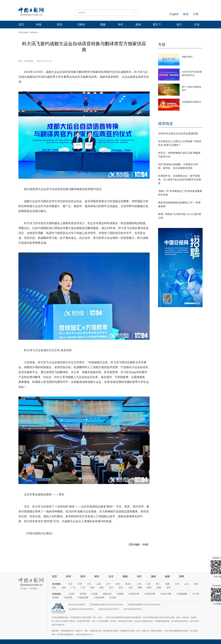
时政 (39, 25)
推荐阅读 (165, 124)
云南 (130, 588)
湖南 (64, 588)
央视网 (120, 594)
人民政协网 (99, 598)
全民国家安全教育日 (192, 102)
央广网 (196, 594)
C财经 (81, 25)
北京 (70, 584)
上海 (139, 584)
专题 (162, 44)
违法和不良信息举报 (77, 605)
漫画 (138, 25)
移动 (186, 14)
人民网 (71, 594)
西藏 (140, 588)
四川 (111, 588)
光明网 (55, 598)
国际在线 (107, 594)
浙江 (158, 584)
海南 (92, 588)
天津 (80, 584)
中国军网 (68, 598)
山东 (186, 584)
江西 (177, 584)
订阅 (196, 14)
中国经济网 (150, 594)
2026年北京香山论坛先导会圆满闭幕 (178, 134)
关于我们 (24, 589)
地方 (179, 25)
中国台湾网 (166, 594)
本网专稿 (33, 33)
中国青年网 (134, 594)
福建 (167, 584)
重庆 (102, 588)
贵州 (121, 588)
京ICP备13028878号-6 (133, 609)
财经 (97, 576)
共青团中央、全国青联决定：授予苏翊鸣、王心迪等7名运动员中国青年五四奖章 (180, 180)
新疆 (159, 588)
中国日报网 (23, 33)
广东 (73, 588)
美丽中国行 (187, 57)
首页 (21, 25)
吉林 (118, 584)
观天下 (157, 25)
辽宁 (108, 584)
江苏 (148, 584)
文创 (197, 25)
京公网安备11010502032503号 (81, 609)
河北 (89, 584)
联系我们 (34, 589)
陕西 (149, 588)
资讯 (60, 25)
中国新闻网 (83, 598)
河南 (196, 584)
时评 (69, 576)
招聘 (182, 576)
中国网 (95, 594)
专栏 (120, 25)
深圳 (168, 588)
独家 (167, 576)
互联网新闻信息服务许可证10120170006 (106, 605)
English (174, 14)
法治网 (113, 598)
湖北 (54, 588)
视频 (103, 25)
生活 (111, 576)
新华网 (83, 594)
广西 (83, 588)
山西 (99, 584)
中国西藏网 (182, 594)
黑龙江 (128, 584)
